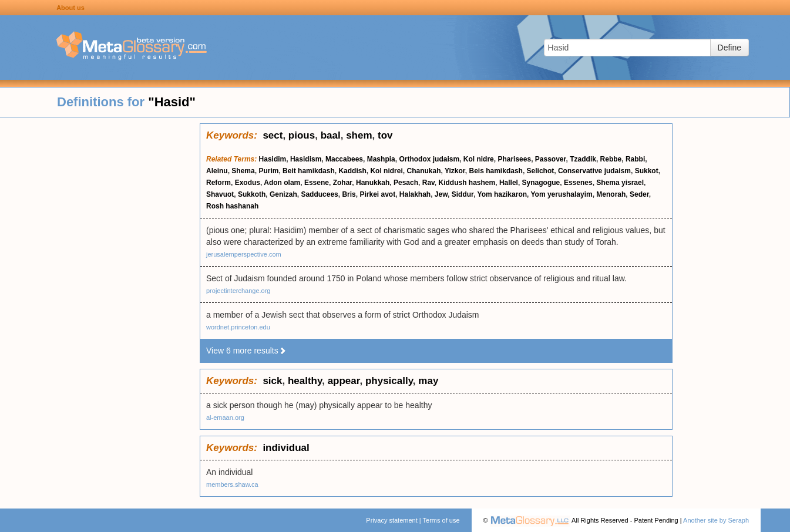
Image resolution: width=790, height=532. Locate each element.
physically (389, 381)
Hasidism (306, 159)
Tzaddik (583, 159)
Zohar (343, 183)
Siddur (463, 194)
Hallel (509, 183)
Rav (428, 183)
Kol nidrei (386, 171)
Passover (551, 159)
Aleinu (217, 171)
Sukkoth (252, 194)
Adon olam (282, 183)
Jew (441, 194)
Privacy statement (391, 520)
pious (302, 135)
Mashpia (381, 159)
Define (730, 48)
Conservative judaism (594, 171)
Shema (243, 171)
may (428, 381)
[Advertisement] (100, 299)
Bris (349, 194)
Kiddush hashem (467, 183)
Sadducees (319, 194)
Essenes (578, 183)
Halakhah (415, 194)
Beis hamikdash (496, 171)
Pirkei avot (377, 194)
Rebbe (611, 159)
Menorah (611, 194)
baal (331, 135)
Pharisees (514, 159)
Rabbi (635, 159)
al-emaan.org (225, 417)
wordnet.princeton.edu (238, 327)
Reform (218, 183)
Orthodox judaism (429, 159)
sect (273, 135)
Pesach (406, 183)
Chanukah (423, 171)
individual (286, 448)
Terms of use (441, 520)
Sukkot (647, 171)
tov (385, 135)
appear (344, 381)
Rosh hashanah (232, 206)
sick (272, 381)
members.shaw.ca (232, 484)
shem (359, 135)
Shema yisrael (620, 183)
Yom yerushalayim (562, 194)
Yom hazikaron (502, 194)
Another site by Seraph (716, 520)
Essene (317, 183)
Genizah (283, 194)
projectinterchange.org (238, 291)
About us (70, 8)
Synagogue (541, 183)
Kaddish (352, 171)
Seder (639, 194)
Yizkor (455, 171)
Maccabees (344, 159)
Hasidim (273, 159)
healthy (305, 381)
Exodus (248, 183)
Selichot (541, 171)
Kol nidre (479, 159)
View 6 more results (246, 351)
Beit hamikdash (309, 171)
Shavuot (220, 194)
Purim (268, 171)
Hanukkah (373, 183)
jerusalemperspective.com (244, 254)
